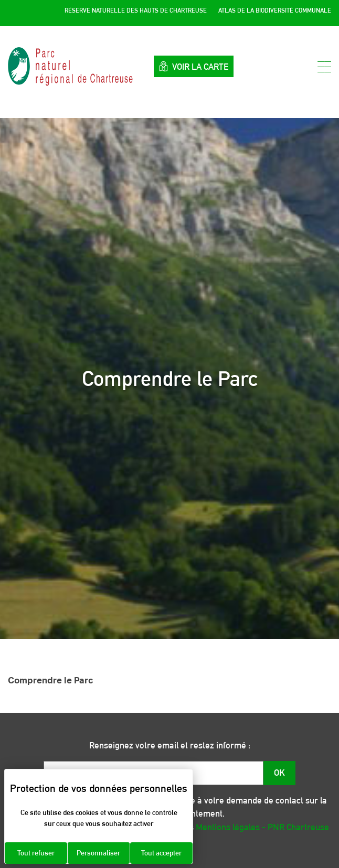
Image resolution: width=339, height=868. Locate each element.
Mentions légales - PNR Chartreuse (262, 827)
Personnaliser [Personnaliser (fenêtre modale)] (98, 853)
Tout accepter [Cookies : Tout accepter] (161, 853)
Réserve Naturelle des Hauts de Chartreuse (136, 10)
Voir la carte (194, 66)
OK (279, 773)
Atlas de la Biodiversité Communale (275, 10)
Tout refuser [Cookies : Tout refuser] (36, 853)
